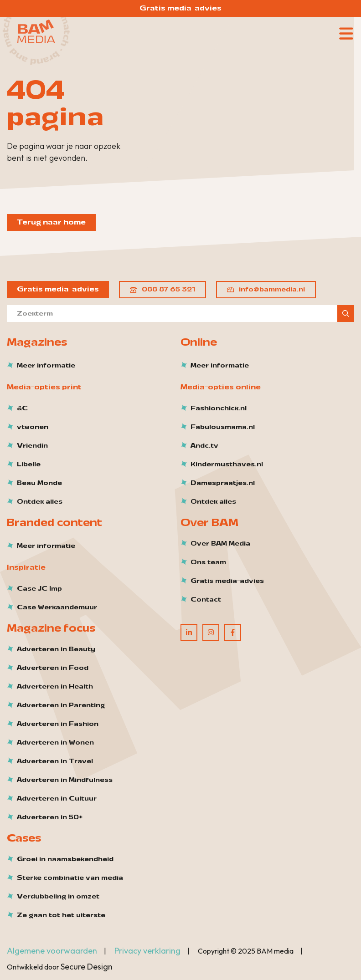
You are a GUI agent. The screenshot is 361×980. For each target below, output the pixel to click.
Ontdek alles (40, 502)
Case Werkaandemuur (57, 607)
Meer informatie (46, 366)
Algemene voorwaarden (52, 951)
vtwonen (33, 427)
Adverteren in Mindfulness (65, 780)
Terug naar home (51, 222)
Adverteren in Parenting (61, 705)
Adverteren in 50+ (50, 817)
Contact (206, 600)
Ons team (208, 562)
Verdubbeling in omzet (58, 897)
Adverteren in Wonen (55, 743)
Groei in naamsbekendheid (65, 859)
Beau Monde (39, 483)
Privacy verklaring (147, 951)
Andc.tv (204, 446)
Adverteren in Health (55, 687)
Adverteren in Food (53, 668)
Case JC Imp (39, 589)
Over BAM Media (220, 544)
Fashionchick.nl (219, 408)
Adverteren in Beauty (56, 649)
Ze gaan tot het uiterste (61, 915)
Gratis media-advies (180, 8)
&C (22, 408)
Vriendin (32, 446)
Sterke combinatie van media (70, 878)
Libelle (29, 464)
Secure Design (87, 967)
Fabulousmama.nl (223, 427)
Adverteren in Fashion (58, 724)
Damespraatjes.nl (223, 483)
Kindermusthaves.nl (227, 464)
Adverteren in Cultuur (57, 799)
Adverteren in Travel (55, 761)
